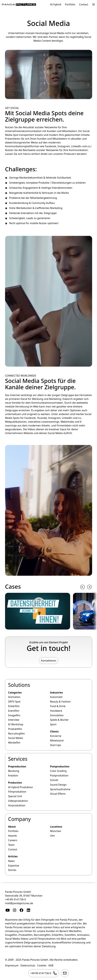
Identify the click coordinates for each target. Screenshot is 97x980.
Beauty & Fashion (60, 702)
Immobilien (57, 715)
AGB (51, 965)
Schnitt (54, 780)
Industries (56, 693)
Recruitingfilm (16, 734)
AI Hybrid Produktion (21, 787)
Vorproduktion (17, 805)
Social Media (15, 738)
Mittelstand (57, 741)
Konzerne (56, 736)
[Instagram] (15, 910)
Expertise (14, 866)
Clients (54, 731)
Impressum (12, 965)
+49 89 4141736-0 (15, 899)
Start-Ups (55, 745)
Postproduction (60, 766)
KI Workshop (16, 724)
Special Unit (15, 796)
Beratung (14, 771)
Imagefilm (14, 715)
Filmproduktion (17, 792)
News (11, 861)
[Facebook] (21, 910)
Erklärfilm (14, 706)
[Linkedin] (28, 910)
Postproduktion (59, 775)
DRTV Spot (14, 702)
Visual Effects (58, 794)
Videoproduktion (18, 801)
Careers (13, 840)
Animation (14, 697)
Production (15, 783)
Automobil (56, 697)
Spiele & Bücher (59, 720)
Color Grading (58, 771)
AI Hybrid (56, 4)
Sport (53, 724)
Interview (14, 720)
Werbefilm (14, 743)
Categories (15, 693)
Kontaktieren (49, 661)
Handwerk (56, 711)
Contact (84, 4)
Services (18, 759)
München (56, 831)
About (12, 827)
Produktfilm (15, 729)
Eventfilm (14, 711)
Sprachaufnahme (60, 789)
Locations (56, 827)
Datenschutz (28, 965)
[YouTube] (8, 910)
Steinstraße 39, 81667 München (24, 896)
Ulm (52, 836)
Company (19, 819)
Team (11, 845)
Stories (12, 870)
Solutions (19, 685)
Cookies (42, 965)
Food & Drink (58, 706)
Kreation (13, 775)
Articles (13, 856)
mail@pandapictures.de (19, 903)
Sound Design (58, 785)
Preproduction (17, 766)
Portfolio (70, 4)
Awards (12, 836)
